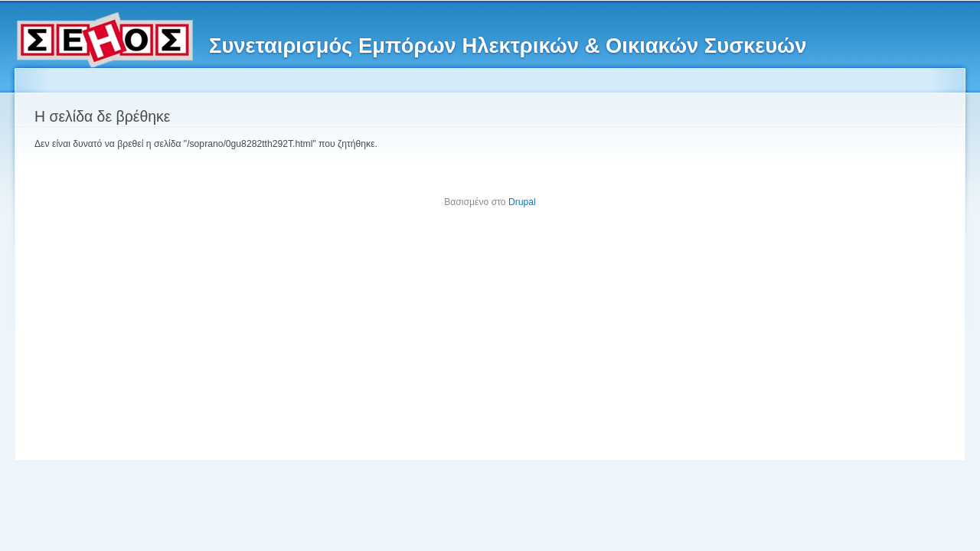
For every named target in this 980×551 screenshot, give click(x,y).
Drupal (522, 202)
